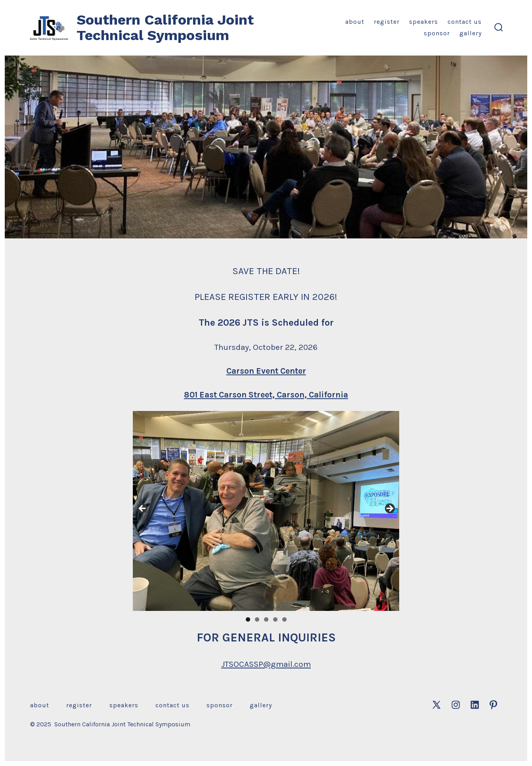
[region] (266, 511)
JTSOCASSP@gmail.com (266, 664)
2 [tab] (257, 619)
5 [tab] (284, 619)
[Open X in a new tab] (436, 705)
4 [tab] (275, 619)
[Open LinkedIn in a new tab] (475, 705)
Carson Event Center (266, 371)
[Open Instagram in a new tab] (456, 705)
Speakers (424, 22)
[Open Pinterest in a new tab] (493, 705)
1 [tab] (248, 619)
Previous (143, 509)
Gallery (471, 33)
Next (389, 509)
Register (387, 22)
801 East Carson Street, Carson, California (266, 395)
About (355, 22)
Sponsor (437, 33)
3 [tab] (266, 619)
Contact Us (465, 22)
